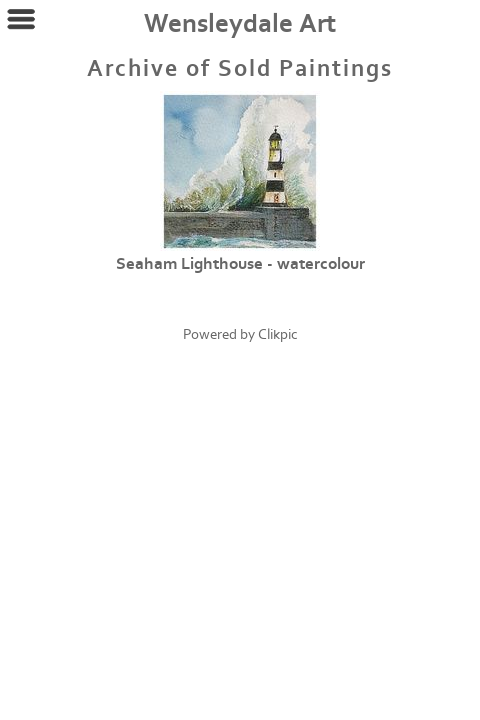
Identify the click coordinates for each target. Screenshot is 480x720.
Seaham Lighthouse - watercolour (240, 264)
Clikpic (278, 334)
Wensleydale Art (240, 24)
